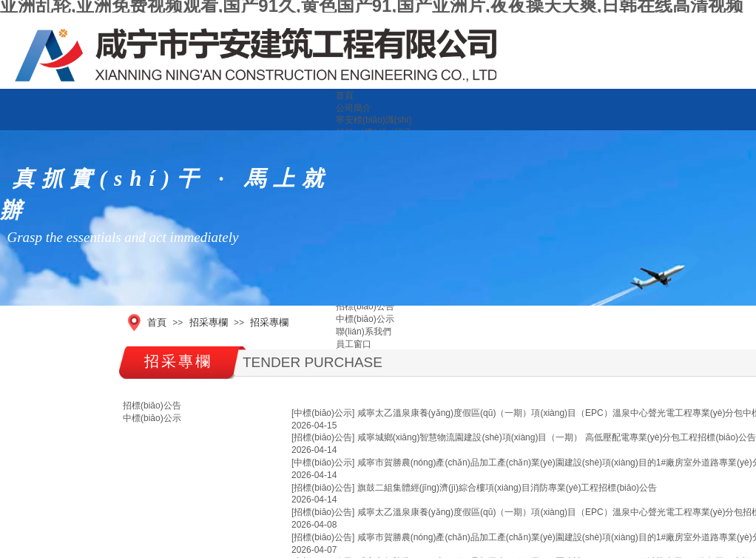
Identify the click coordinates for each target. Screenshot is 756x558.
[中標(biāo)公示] (323, 413)
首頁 (345, 95)
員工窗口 (354, 344)
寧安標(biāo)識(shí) (374, 120)
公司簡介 (354, 108)
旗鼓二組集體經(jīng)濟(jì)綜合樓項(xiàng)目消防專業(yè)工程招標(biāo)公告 (507, 488)
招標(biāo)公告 (365, 306)
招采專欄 (209, 322)
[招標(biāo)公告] (323, 437)
